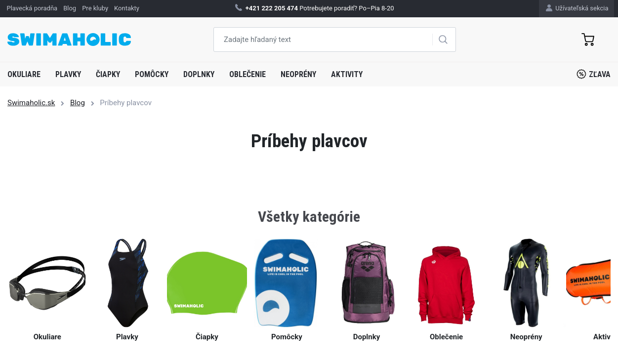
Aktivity (347, 74)
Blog (78, 103)
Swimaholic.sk (31, 103)
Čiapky (108, 74)
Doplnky (199, 74)
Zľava (594, 74)
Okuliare (24, 74)
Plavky (68, 74)
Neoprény (298, 74)
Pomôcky (152, 74)
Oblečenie (247, 74)
